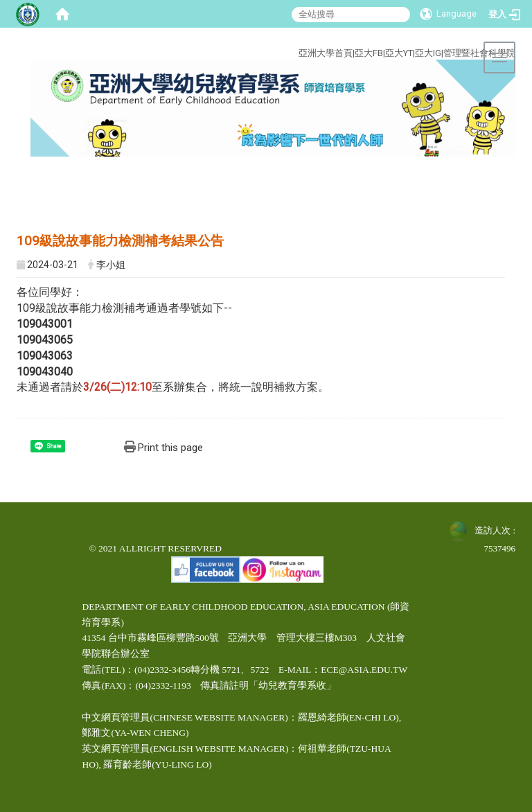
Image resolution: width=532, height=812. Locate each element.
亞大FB (369, 53)
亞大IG (428, 53)
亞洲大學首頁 (326, 53)
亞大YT (399, 53)
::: (264, 37)
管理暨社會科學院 (479, 53)
